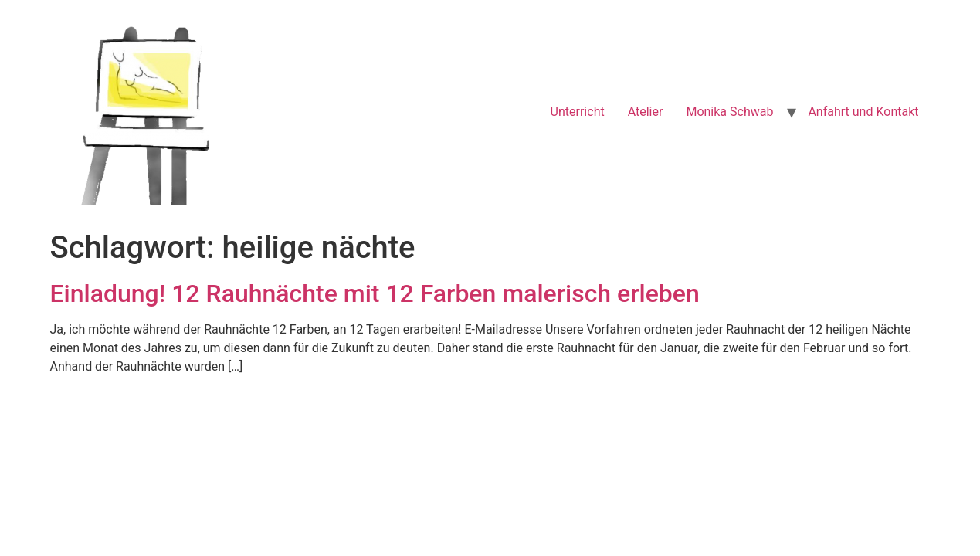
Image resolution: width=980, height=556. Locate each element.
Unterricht (578, 112)
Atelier (646, 112)
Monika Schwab (729, 112)
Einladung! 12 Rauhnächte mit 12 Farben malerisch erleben (375, 293)
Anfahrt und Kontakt (863, 112)
